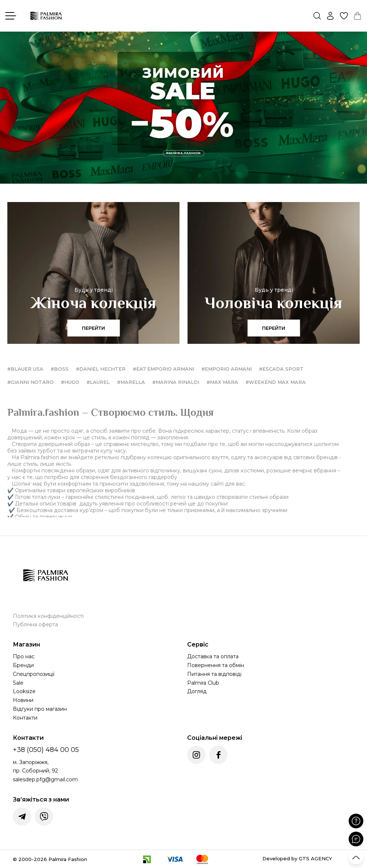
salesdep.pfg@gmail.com (45, 779)
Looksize (24, 691)
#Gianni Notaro (30, 382)
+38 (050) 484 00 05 (46, 750)
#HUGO (70, 382)
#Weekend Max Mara (276, 382)
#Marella (131, 382)
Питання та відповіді (214, 674)
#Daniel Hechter (101, 369)
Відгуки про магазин (40, 709)
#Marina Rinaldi (176, 382)
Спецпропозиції (34, 674)
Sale (18, 683)
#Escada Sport (281, 369)
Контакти (25, 718)
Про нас (24, 656)
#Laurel (98, 382)
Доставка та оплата (213, 656)
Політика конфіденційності (48, 616)
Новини (23, 700)
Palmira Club (203, 683)
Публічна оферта (35, 624)
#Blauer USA (25, 369)
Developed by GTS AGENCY (297, 858)
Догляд (197, 691)
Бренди (23, 665)
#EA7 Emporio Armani (163, 369)
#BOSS (60, 369)
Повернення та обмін (216, 665)
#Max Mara (222, 382)
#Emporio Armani (227, 369)
